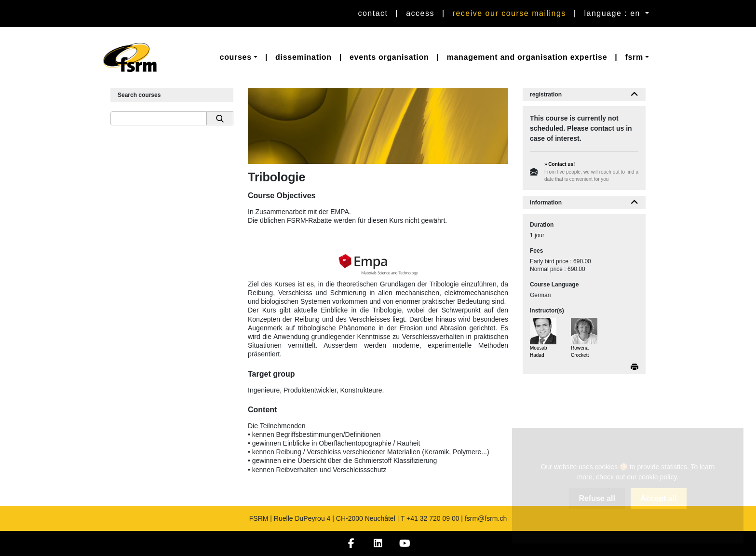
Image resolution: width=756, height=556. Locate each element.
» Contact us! (560, 164)
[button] (239, 57)
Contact (373, 13)
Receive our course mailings (509, 13)
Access (420, 13)
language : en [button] (614, 13)
